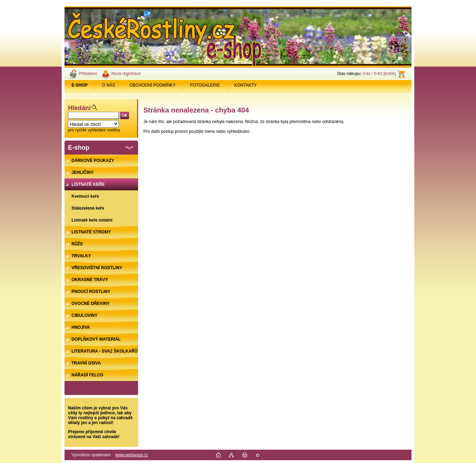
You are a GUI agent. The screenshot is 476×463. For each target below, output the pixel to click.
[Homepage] (80, 85)
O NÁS (108, 85)
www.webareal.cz (132, 455)
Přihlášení (88, 74)
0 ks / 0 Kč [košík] (379, 74)
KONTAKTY (246, 85)
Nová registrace (126, 74)
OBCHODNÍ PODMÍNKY (152, 85)
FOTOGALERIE (205, 85)
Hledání (79, 108)
